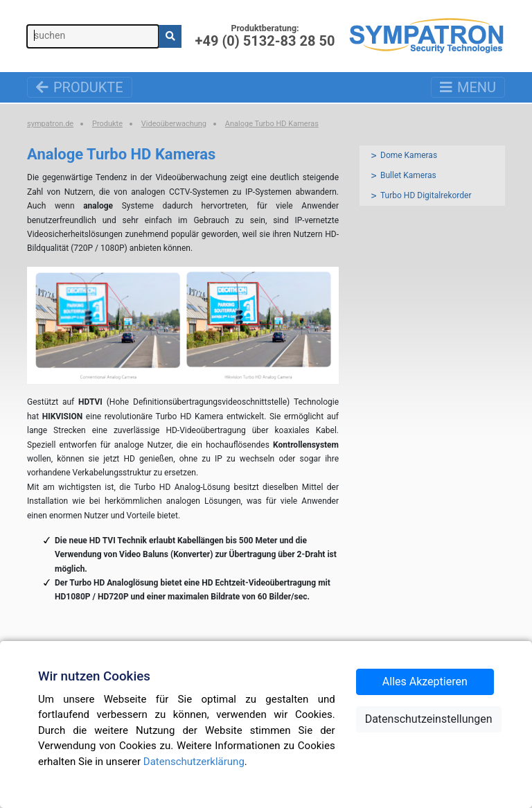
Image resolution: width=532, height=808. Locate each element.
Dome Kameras (409, 155)
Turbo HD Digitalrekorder (426, 195)
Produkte (80, 87)
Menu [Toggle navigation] (468, 87)
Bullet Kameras (408, 175)
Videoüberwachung (174, 124)
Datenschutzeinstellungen (429, 719)
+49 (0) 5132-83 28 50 (265, 40)
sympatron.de (50, 124)
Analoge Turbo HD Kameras (272, 124)
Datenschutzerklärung (194, 762)
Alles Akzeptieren (425, 682)
